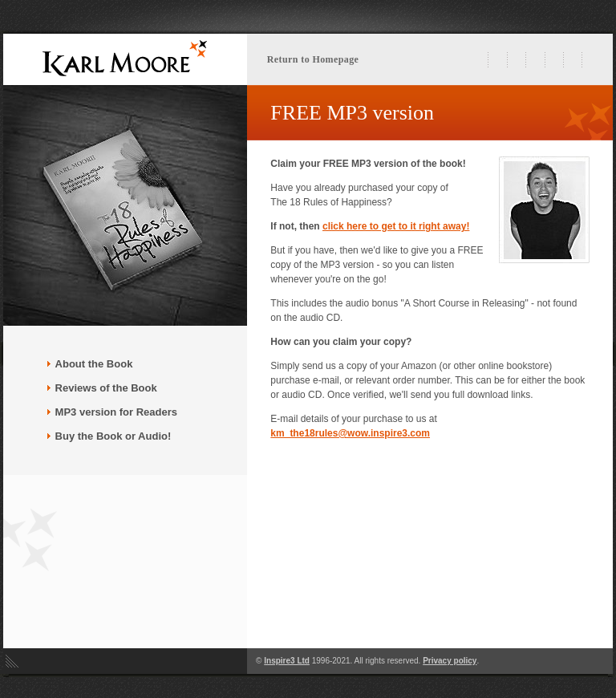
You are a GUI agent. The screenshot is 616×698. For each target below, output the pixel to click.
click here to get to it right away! (396, 226)
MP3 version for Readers (112, 412)
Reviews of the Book (102, 388)
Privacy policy (450, 661)
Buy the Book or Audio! (109, 436)
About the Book (94, 364)
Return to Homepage (313, 59)
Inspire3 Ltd (287, 661)
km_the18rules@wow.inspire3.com (350, 433)
